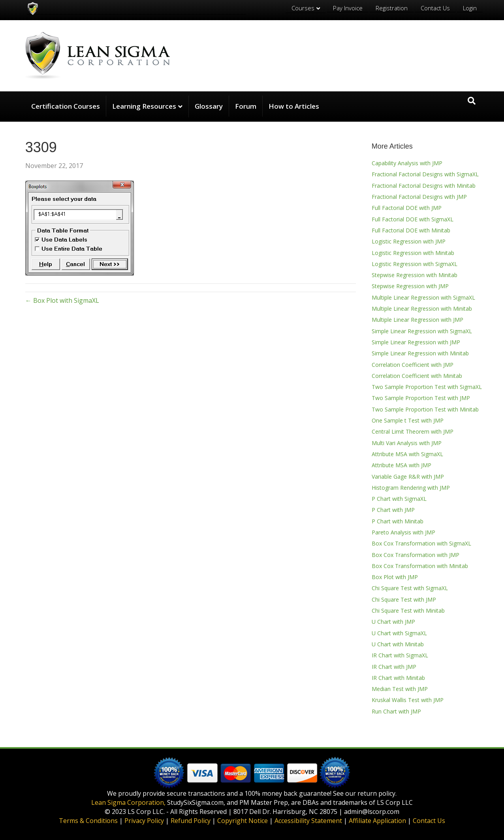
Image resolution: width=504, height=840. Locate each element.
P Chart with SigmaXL (399, 499)
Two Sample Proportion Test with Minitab (425, 409)
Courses (303, 8)
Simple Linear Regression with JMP (416, 342)
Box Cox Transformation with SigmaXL (421, 543)
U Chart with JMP (393, 622)
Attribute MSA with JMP (402, 465)
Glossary (209, 106)
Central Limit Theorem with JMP (413, 431)
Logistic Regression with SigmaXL (415, 264)
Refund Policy (191, 821)
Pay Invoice (348, 8)
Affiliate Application (377, 821)
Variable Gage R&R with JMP (408, 477)
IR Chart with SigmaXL (400, 655)
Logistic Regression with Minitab (413, 253)
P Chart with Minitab (398, 521)
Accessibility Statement (308, 821)
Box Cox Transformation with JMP (416, 555)
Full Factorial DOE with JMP (407, 208)
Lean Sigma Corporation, (128, 802)
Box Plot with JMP (395, 577)
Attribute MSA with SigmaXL (407, 454)
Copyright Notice (243, 821)
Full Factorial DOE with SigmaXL (413, 219)
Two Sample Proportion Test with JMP (421, 398)
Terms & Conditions (88, 821)
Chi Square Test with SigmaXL (410, 588)
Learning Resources (144, 106)
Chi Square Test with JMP (404, 599)
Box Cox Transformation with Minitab (420, 566)
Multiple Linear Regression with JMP (417, 320)
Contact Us (435, 8)
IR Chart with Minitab (398, 678)
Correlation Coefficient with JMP (413, 365)
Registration (392, 8)
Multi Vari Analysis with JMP (407, 443)
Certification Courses (66, 106)
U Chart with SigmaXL (399, 633)
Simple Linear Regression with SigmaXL (422, 331)
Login (470, 8)
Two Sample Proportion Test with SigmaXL (427, 387)
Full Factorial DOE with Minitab (411, 230)
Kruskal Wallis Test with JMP (408, 700)
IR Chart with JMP (394, 667)
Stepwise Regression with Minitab (415, 275)
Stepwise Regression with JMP (410, 286)
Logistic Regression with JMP (409, 241)
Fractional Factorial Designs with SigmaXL (425, 174)
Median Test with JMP (400, 689)
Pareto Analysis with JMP (403, 532)
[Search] (472, 101)
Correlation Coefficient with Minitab (417, 376)
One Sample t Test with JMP (408, 420)
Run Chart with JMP (396, 711)
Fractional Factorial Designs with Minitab (424, 186)
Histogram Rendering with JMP (411, 488)
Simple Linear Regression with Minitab (420, 353)
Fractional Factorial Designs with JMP (419, 197)
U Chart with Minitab (398, 644)
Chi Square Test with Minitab (408, 611)
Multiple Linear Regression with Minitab (422, 309)
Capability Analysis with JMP (407, 163)
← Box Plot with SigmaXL (62, 300)
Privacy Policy (144, 821)
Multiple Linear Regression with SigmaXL (423, 297)
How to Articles (294, 106)
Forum (246, 106)
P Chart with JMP (393, 510)
